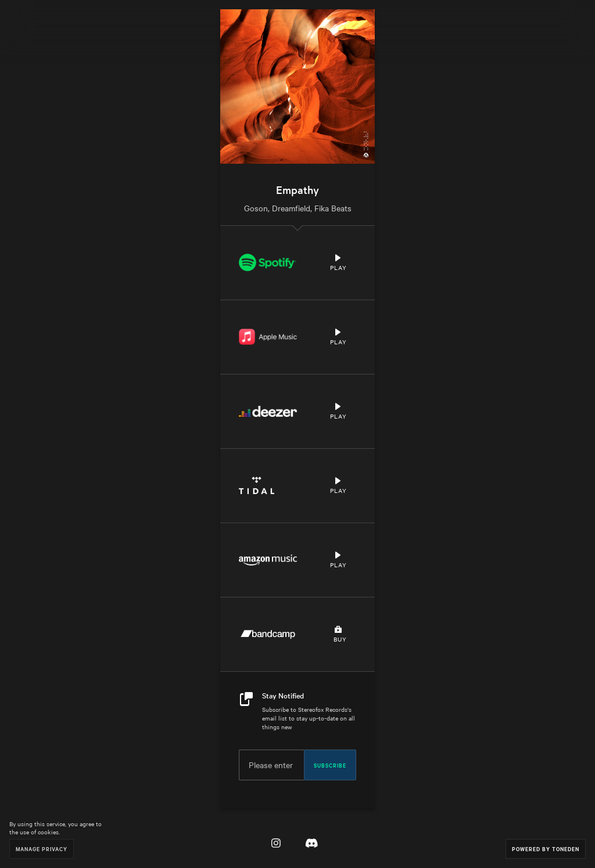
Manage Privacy (42, 849)
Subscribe (330, 765)
